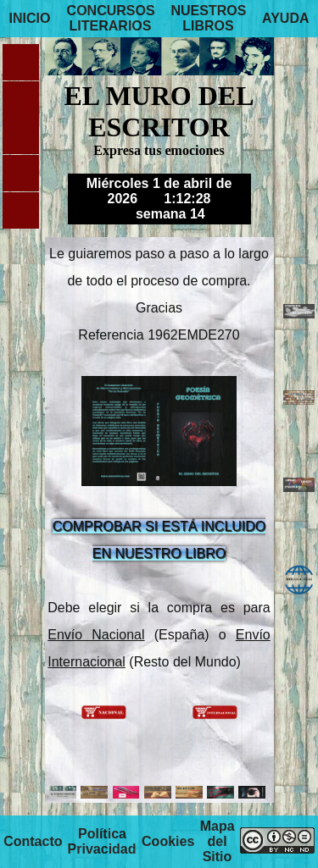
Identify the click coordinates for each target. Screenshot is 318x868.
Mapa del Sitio (218, 841)
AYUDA (285, 18)
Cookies (168, 841)
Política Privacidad (102, 841)
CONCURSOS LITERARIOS (111, 18)
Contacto (33, 841)
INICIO (29, 18)
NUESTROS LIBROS (209, 18)
